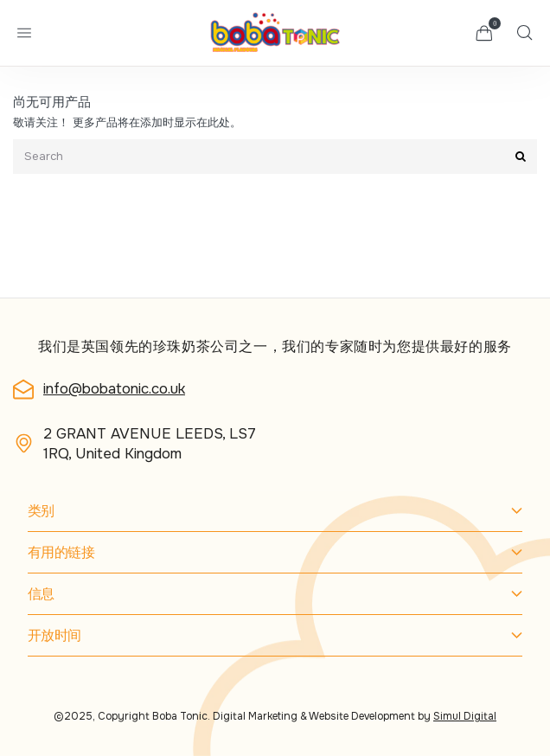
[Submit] (521, 157)
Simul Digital (465, 716)
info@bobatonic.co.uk (114, 389)
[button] (484, 33)
